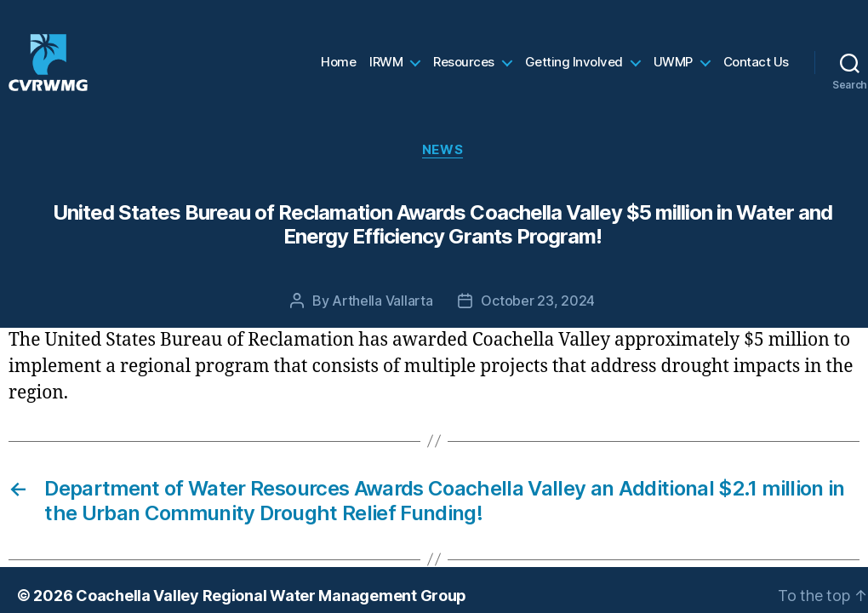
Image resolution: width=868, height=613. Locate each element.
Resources (464, 72)
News (443, 169)
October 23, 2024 (538, 320)
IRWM (386, 72)
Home (338, 72)
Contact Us (756, 72)
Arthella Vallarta (382, 320)
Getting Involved (574, 72)
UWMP (673, 72)
